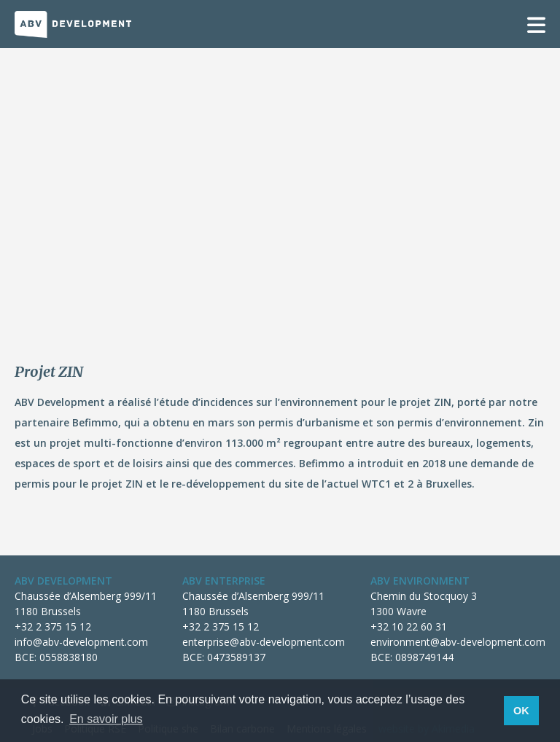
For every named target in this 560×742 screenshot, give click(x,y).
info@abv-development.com (81, 642)
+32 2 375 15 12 (53, 626)
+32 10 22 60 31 (409, 626)
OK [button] (521, 711)
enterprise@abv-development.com (264, 642)
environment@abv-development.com (458, 642)
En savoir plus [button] (106, 719)
